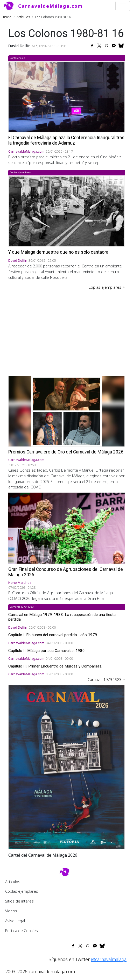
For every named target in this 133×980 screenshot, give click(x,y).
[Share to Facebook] (92, 46)
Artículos (23, 17)
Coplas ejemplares (22, 891)
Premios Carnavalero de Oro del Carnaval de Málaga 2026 (66, 452)
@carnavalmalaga (109, 959)
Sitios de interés (19, 901)
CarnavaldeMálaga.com (50, 6)
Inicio (7, 17)
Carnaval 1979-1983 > (106, 679)
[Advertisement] (66, 329)
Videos (11, 911)
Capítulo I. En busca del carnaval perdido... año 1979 (53, 635)
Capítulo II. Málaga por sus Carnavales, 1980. (47, 651)
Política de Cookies (22, 931)
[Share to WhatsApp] (107, 46)
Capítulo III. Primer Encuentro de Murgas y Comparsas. (55, 666)
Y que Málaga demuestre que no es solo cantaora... (60, 252)
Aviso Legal (15, 921)
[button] (66, 767)
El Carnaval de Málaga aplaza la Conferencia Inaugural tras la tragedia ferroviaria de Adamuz (66, 140)
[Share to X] (99, 46)
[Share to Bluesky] (121, 46)
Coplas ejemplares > (107, 287)
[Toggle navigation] (123, 6)
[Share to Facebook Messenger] (114, 46)
